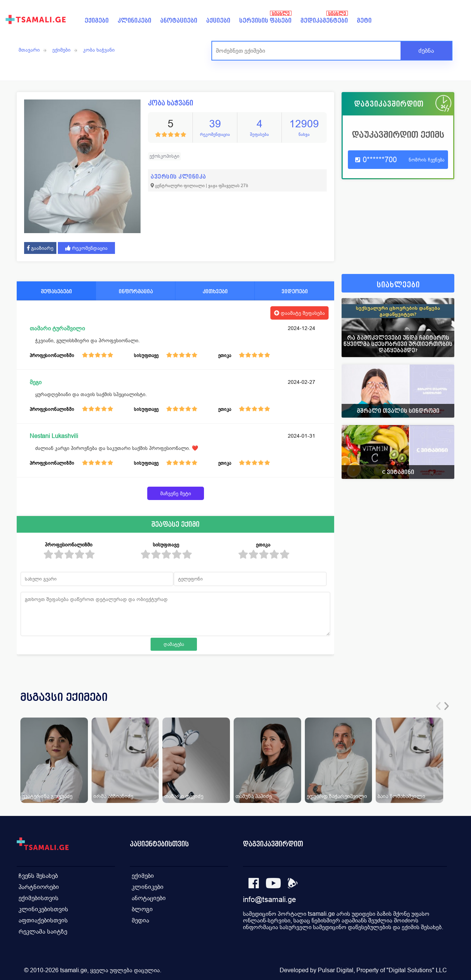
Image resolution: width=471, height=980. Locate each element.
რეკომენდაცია (86, 248)
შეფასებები (56, 291)
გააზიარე (40, 248)
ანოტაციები (179, 21)
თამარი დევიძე (184, 796)
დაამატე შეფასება (299, 313)
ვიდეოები (295, 291)
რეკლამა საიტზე (43, 932)
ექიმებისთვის (39, 898)
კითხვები (215, 291)
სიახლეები (398, 285)
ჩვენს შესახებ (38, 876)
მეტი (364, 21)
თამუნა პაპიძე (253, 796)
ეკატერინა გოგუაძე (47, 796)
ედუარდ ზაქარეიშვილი (337, 796)
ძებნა (426, 51)
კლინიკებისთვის (43, 909)
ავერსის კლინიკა (178, 177)
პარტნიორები (39, 887)
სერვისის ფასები (265, 21)
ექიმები (97, 21)
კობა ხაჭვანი (99, 50)
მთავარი (29, 50)
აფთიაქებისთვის (43, 920)
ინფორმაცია (136, 291)
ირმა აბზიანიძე (113, 796)
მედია (140, 920)
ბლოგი (142, 909)
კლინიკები (134, 21)
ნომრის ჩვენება (426, 160)
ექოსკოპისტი (164, 156)
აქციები (218, 21)
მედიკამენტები (324, 21)
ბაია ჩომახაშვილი (401, 796)
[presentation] (438, 706)
